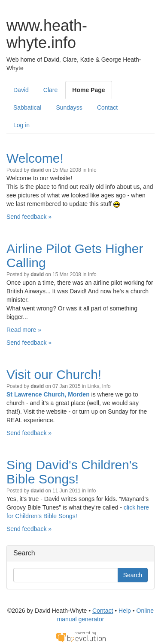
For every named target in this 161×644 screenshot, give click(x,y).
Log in (21, 125)
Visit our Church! (54, 374)
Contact (107, 107)
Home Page (88, 90)
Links (93, 386)
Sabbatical (27, 107)
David (21, 90)
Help (125, 611)
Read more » (24, 330)
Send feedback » (29, 217)
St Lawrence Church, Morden (48, 394)
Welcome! (35, 158)
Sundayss (69, 107)
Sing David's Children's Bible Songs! (72, 472)
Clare (50, 90)
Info (92, 170)
